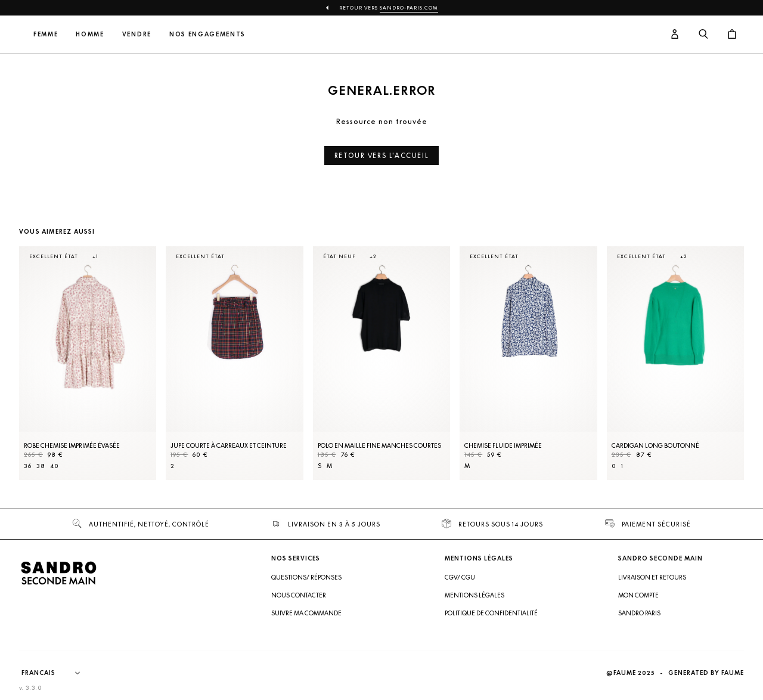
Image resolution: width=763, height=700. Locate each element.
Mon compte (638, 595)
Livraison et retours (652, 577)
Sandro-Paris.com (409, 8)
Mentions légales (474, 595)
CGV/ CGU (460, 577)
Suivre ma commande (306, 613)
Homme (169, 34)
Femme (124, 34)
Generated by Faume (706, 673)
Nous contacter (299, 595)
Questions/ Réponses (306, 577)
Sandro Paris (639, 613)
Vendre (215, 34)
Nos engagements (286, 34)
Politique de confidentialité (491, 613)
